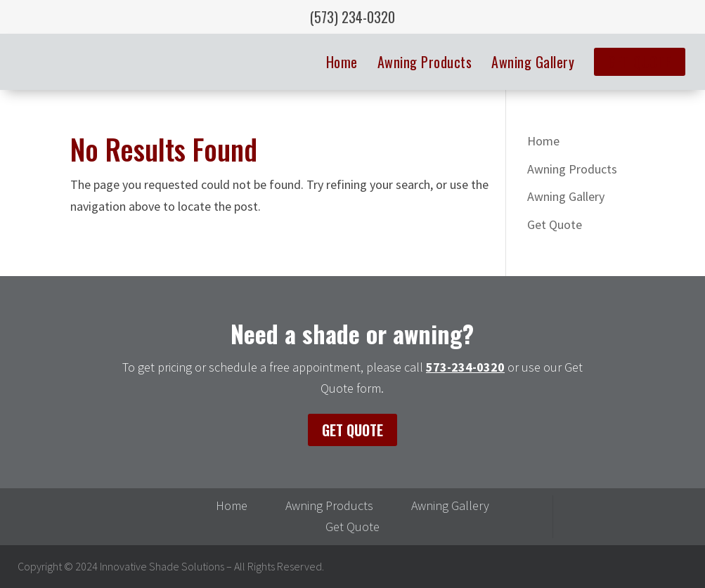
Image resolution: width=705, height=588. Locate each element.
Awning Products (425, 62)
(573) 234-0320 (352, 17)
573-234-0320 (465, 367)
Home (342, 62)
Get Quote (640, 62)
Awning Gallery (533, 62)
